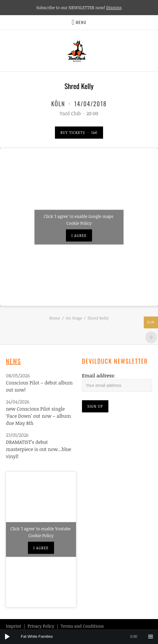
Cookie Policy (79, 223)
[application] (79, 637)
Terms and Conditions (82, 626)
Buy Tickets (79, 133)
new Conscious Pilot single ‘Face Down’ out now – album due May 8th (38, 416)
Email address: (98, 376)
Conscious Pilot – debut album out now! (39, 386)
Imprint (14, 626)
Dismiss (114, 8)
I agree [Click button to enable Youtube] (41, 548)
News (14, 361)
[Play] (7, 637)
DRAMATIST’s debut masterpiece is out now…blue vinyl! (39, 449)
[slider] (82, 637)
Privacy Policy (41, 626)
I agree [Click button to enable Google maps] (79, 235)
